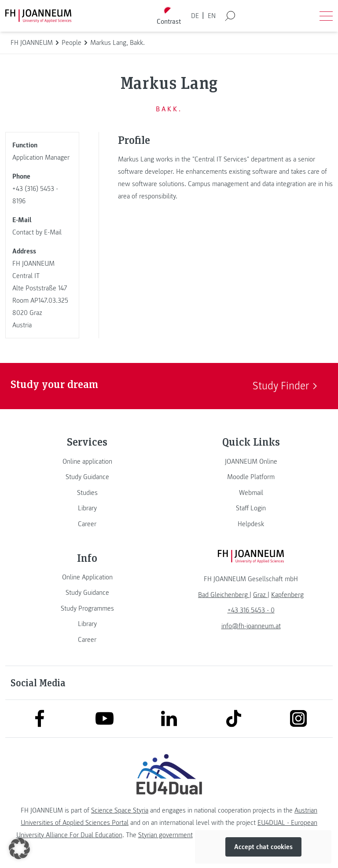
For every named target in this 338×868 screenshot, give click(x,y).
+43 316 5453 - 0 (251, 610)
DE (195, 16)
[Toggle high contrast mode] (169, 16)
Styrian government (165, 835)
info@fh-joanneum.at (251, 626)
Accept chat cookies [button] (263, 847)
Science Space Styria (120, 810)
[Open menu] (326, 16)
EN (212, 16)
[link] (87, 461)
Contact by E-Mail (37, 232)
